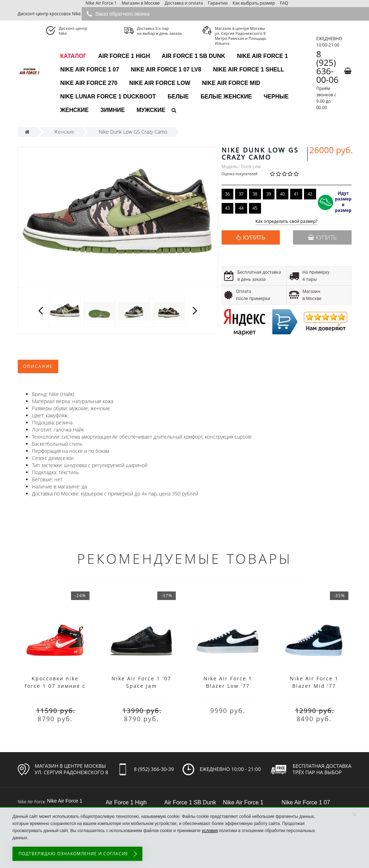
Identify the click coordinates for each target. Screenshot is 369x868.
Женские (75, 110)
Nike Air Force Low (160, 83)
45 (255, 208)
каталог (74, 56)
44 (241, 208)
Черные (276, 97)
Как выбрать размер (254, 3)
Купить (322, 237)
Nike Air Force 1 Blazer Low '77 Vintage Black (228, 686)
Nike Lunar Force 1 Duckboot (108, 97)
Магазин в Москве (141, 3)
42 (310, 194)
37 (241, 194)
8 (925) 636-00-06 (327, 67)
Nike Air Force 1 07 (90, 69)
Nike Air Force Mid (231, 83)
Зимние (113, 110)
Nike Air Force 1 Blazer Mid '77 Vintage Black (314, 686)
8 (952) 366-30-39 (154, 769)
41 (296, 194)
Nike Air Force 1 (101, 3)
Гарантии (218, 3)
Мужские (151, 110)
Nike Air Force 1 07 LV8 (166, 69)
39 (269, 194)
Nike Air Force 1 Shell (249, 69)
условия (210, 831)
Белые (178, 97)
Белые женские (226, 97)
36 (228, 194)
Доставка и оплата (184, 3)
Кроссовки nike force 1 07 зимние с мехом (55, 686)
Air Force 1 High (124, 56)
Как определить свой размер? (286, 222)
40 (282, 194)
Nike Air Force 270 (89, 83)
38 (255, 194)
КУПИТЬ (254, 237)
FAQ (284, 3)
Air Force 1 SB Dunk (193, 56)
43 (228, 208)
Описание (38, 366)
